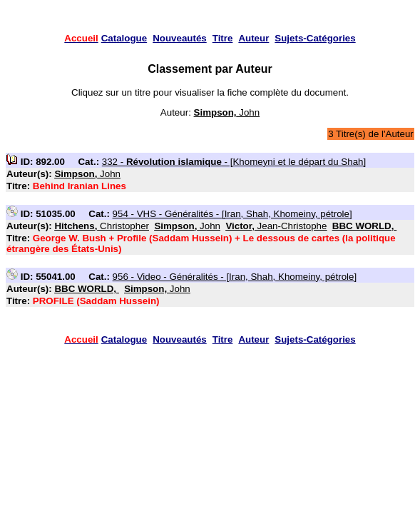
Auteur (253, 38)
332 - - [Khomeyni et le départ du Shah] (234, 162)
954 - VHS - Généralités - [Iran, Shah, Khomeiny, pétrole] (232, 214)
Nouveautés (180, 38)
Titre (223, 38)
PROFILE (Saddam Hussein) (96, 301)
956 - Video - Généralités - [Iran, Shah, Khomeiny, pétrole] (235, 277)
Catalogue (124, 38)
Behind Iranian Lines (80, 186)
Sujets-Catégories (315, 38)
